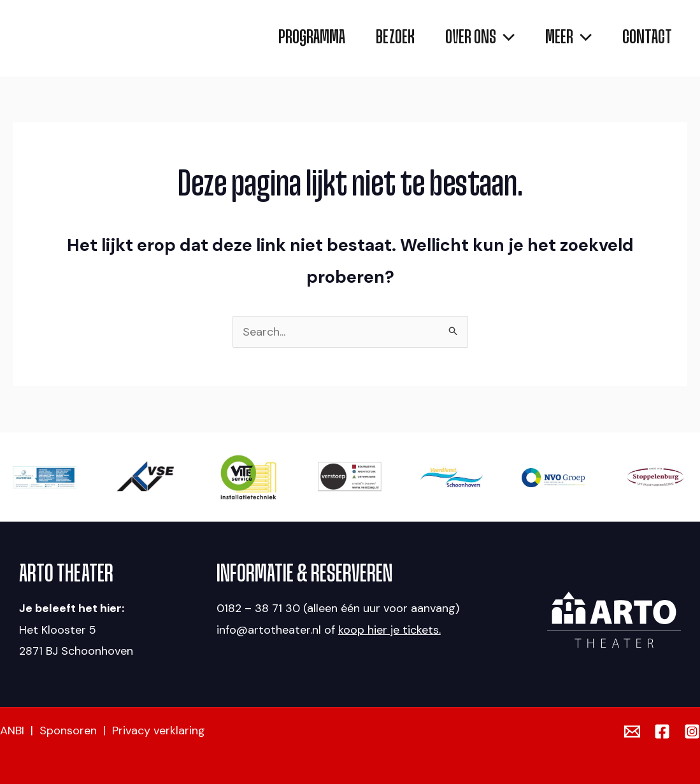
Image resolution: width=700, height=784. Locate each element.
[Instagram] (692, 731)
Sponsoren (68, 731)
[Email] (632, 731)
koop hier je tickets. (389, 630)
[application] (480, 38)
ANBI (12, 731)
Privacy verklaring (159, 731)
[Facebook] (662, 731)
